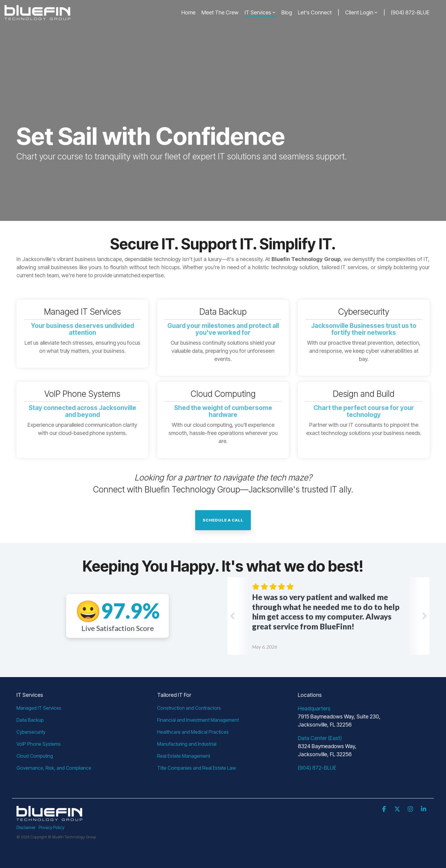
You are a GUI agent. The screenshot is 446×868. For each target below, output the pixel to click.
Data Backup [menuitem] (30, 720)
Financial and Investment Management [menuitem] (198, 720)
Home (188, 12)
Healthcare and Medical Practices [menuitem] (193, 732)
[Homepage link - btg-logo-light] (49, 817)
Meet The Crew (220, 12)
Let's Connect (315, 12)
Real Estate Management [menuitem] (184, 756)
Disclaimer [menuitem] (26, 827)
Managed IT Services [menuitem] (39, 708)
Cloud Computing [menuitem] (35, 756)
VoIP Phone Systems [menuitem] (39, 744)
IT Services (260, 12)
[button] (385, 809)
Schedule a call (223, 520)
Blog (287, 12)
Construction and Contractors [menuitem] (189, 708)
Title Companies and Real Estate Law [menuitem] (197, 768)
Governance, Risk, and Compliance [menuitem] (54, 768)
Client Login (361, 12)
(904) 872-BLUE (410, 12)
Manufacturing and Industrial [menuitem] (187, 744)
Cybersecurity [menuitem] (31, 732)
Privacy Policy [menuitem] (51, 827)
